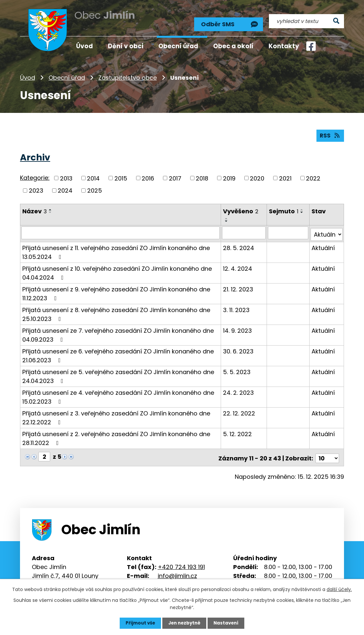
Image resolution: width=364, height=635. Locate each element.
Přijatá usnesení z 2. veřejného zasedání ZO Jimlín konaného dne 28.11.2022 (116, 434)
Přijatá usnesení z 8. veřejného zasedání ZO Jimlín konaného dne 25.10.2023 (116, 310)
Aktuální (324, 244)
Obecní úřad (67, 74)
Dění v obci (126, 46)
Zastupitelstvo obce (128, 74)
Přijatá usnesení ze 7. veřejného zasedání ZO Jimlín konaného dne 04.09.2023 (118, 331)
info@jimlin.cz (177, 570)
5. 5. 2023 (237, 368)
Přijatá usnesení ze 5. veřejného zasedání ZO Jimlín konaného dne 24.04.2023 (118, 372)
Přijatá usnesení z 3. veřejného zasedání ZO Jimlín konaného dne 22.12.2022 (116, 413)
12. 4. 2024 (238, 264)
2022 (313, 176)
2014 (93, 176)
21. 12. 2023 (238, 285)
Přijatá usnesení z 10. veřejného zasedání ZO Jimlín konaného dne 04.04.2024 (117, 269)
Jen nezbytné (184, 623)
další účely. (339, 589)
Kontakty (284, 46)
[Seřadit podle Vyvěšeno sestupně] (227, 219)
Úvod (28, 74)
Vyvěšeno (241, 209)
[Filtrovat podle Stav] (327, 230)
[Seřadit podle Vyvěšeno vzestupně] (227, 216)
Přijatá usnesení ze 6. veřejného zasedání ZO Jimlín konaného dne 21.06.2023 (118, 351)
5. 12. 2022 (238, 430)
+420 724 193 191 (181, 561)
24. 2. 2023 (239, 388)
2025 (95, 188)
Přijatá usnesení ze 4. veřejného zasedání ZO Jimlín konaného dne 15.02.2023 (118, 393)
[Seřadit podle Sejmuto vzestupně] (302, 207)
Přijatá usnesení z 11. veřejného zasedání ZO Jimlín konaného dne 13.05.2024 (116, 248)
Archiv (35, 155)
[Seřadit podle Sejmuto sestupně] (302, 210)
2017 (175, 176)
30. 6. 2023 (239, 347)
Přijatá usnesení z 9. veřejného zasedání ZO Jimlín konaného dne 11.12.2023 (116, 289)
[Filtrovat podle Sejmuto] (288, 230)
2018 (202, 176)
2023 (36, 188)
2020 (257, 176)
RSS (330, 133)
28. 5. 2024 (239, 244)
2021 (285, 176)
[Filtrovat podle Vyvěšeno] (244, 230)
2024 (65, 188)
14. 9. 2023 (238, 326)
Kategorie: (35, 175)
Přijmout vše (139, 623)
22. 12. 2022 (239, 409)
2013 (66, 176)
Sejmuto (284, 209)
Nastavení (228, 623)
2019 (229, 176)
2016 (148, 176)
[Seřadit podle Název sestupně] (51, 210)
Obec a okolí (233, 46)
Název (35, 209)
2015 (121, 176)
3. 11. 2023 (237, 306)
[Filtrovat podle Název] (121, 230)
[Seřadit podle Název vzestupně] (51, 207)
